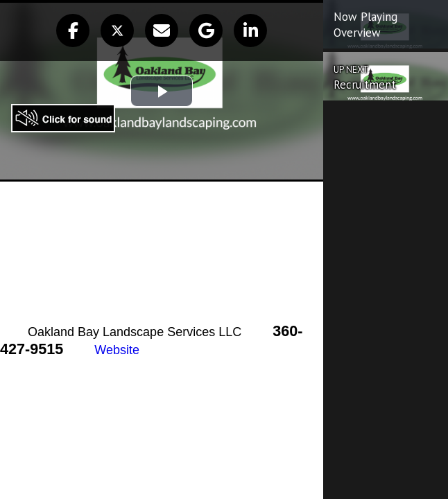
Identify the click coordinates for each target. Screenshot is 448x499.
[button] (73, 30)
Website (117, 350)
